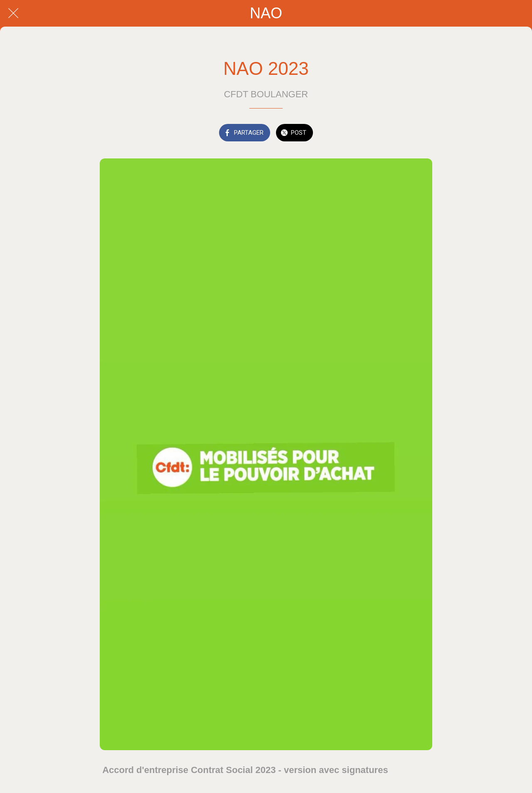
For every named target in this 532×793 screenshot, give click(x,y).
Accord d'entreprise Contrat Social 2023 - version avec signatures (245, 770)
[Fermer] (13, 13)
